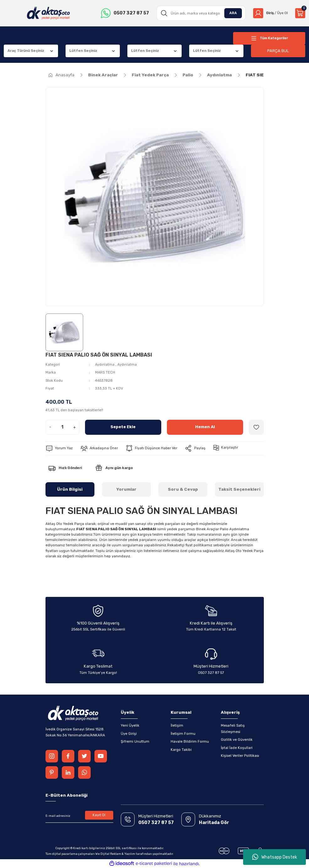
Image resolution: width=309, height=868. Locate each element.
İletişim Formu (183, 734)
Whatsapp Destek (275, 857)
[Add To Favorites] (256, 427)
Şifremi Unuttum (135, 741)
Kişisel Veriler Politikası (240, 756)
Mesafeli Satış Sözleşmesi (233, 728)
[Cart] (300, 13)
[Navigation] (269, 38)
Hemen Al (205, 427)
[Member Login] (269, 13)
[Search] (199, 13)
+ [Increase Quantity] (75, 427)
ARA (231, 13)
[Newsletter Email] (79, 816)
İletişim (177, 725)
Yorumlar (126, 489)
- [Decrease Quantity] (50, 427)
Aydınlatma (105, 364)
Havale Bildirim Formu (190, 741)
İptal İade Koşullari (237, 748)
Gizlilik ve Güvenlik (237, 740)
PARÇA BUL (278, 51)
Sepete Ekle (123, 427)
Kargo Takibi (181, 750)
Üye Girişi (129, 734)
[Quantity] (62, 427)
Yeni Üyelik (130, 725)
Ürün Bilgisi (70, 489)
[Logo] (48, 13)
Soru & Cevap (183, 489)
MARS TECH (105, 372)
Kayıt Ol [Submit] (99, 815)
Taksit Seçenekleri (239, 489)
